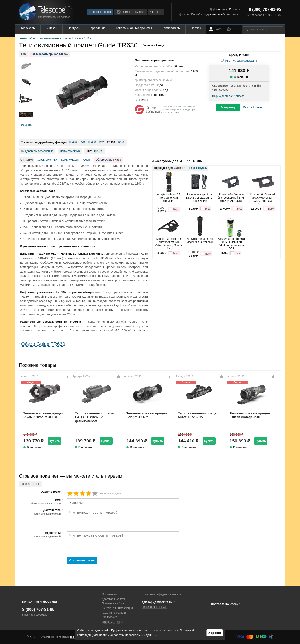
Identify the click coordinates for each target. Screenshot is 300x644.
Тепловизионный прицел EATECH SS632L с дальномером (95, 417)
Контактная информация (117, 608)
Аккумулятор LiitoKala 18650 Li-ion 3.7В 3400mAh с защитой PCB (231, 243)
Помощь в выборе (130, 12)
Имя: (41, 502)
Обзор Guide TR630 (108, 160)
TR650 (120, 142)
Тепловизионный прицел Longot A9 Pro (147, 415)
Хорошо (214, 633)
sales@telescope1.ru (35, 615)
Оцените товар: (51, 492)
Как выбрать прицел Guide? (50, 54)
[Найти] (246, 29)
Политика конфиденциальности (162, 594)
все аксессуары (197, 168)
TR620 (101, 142)
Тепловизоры (171, 28)
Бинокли (52, 28)
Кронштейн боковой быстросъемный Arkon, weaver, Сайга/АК (168, 243)
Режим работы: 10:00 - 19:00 (263, 15)
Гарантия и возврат (114, 613)
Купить (54, 441)
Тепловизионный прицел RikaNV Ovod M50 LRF (43, 415)
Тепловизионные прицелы (134, 28)
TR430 (82, 142)
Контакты (156, 12)
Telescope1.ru (188, 107)
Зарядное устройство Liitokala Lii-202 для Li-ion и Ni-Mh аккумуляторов (200, 199)
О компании (109, 594)
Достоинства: (41, 512)
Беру (174, 209)
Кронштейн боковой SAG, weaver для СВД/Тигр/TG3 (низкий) (263, 199)
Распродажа (109, 617)
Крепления (98, 28)
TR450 (92, 142)
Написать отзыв (70, 151)
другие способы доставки (222, 15)
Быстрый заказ (253, 107)
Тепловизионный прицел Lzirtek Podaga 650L (250, 415)
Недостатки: (41, 535)
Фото (24, 54)
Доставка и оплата (113, 599)
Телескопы (28, 28)
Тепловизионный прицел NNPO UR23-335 (198, 415)
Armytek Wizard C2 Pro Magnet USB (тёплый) (168, 198)
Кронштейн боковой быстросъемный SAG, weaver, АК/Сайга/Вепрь (232, 199)
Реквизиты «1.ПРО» (154, 607)
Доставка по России (226, 9)
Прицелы (74, 28)
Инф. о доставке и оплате (228, 96)
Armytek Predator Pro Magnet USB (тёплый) (200, 240)
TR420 (73, 142)
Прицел (98, 151)
